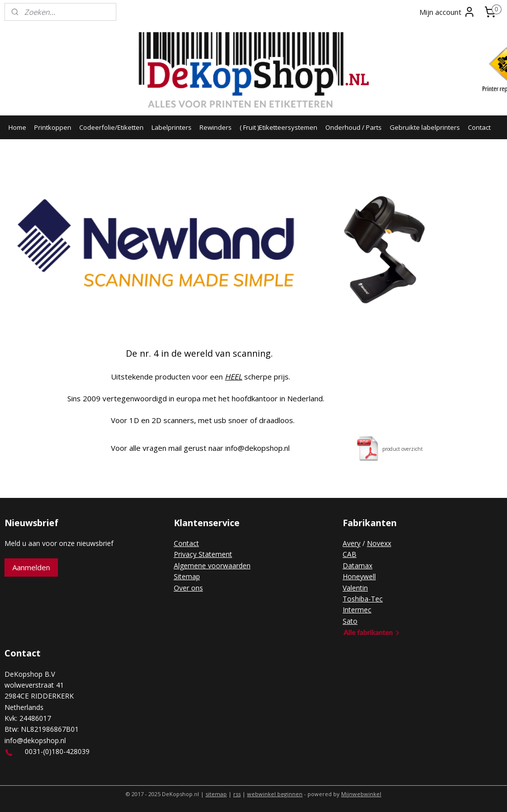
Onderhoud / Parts (354, 127)
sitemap (216, 794)
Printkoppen (53, 127)
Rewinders (216, 127)
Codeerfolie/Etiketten (111, 127)
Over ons (188, 588)
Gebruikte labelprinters (425, 127)
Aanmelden (31, 567)
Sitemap (187, 576)
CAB (350, 554)
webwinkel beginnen (275, 794)
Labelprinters (172, 127)
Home (17, 127)
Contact (479, 127)
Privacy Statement (203, 554)
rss (237, 794)
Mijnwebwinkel (361, 794)
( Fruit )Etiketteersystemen (279, 127)
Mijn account (447, 12)
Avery (352, 543)
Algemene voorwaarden (212, 566)
